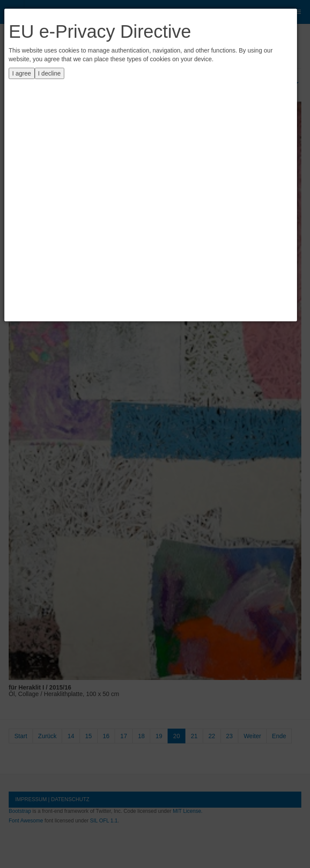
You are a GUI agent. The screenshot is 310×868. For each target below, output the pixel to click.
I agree (22, 73)
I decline (49, 73)
